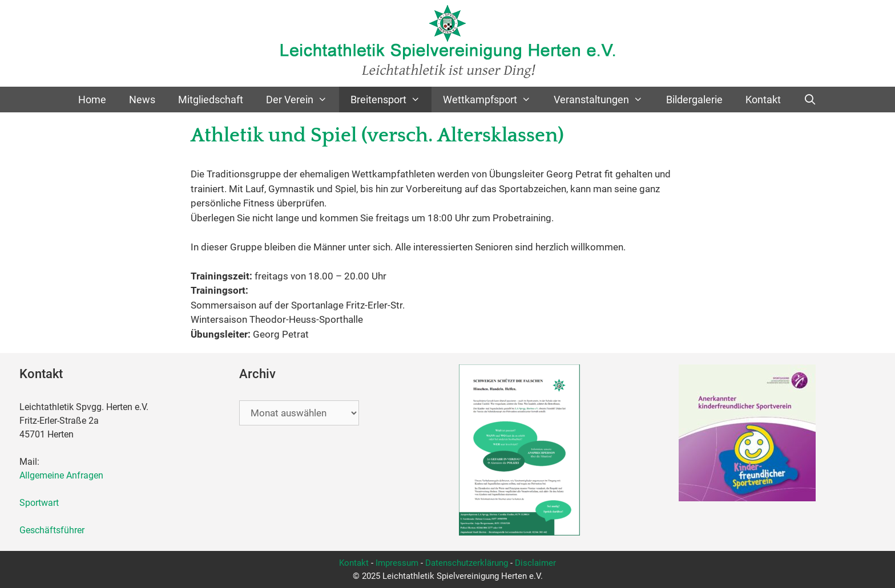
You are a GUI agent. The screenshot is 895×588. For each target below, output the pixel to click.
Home (92, 100)
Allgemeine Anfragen (61, 475)
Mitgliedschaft (211, 100)
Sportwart (41, 503)
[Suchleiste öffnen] (810, 100)
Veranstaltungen (604, 100)
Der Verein (302, 100)
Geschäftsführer (52, 530)
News (142, 100)
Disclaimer (535, 563)
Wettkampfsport (493, 100)
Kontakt (763, 100)
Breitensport (391, 100)
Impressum (397, 563)
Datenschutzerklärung (467, 563)
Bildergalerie (694, 100)
